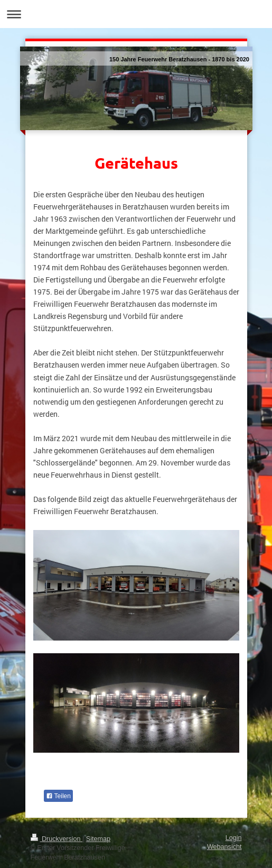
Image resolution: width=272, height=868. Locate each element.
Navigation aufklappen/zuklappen (136, 14)
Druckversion (57, 839)
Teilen (58, 796)
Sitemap (98, 839)
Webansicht (224, 847)
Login (234, 838)
